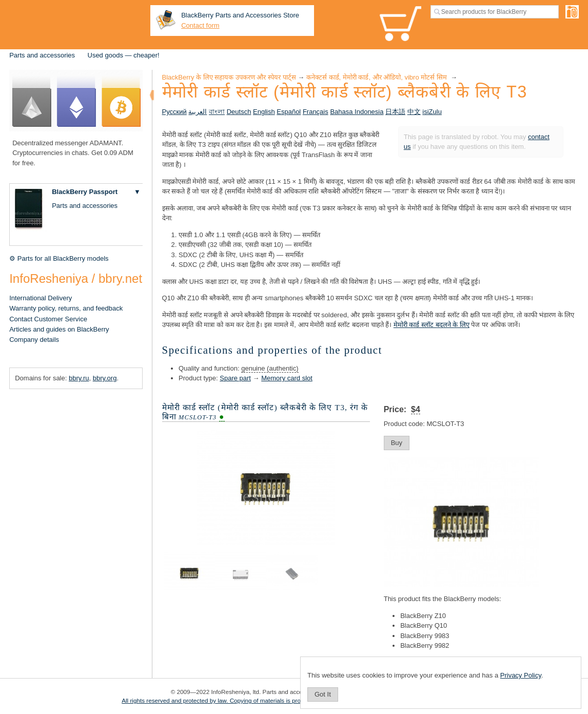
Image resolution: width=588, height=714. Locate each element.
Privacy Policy (521, 675)
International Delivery (41, 298)
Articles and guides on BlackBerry (59, 329)
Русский (174, 112)
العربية (198, 112)
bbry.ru (79, 378)
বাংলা (217, 112)
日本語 (395, 112)
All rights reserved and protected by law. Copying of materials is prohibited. (221, 700)
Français (316, 112)
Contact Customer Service (48, 319)
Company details (34, 340)
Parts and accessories (42, 55)
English (264, 112)
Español (289, 112)
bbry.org (105, 378)
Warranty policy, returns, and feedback (66, 308)
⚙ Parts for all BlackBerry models (59, 258)
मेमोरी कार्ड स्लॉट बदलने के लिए (432, 325)
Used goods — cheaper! (124, 55)
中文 (414, 112)
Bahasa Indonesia (357, 112)
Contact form (200, 25)
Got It (323, 694)
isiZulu (432, 112)
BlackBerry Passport (85, 192)
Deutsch (239, 112)
